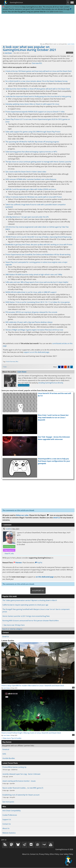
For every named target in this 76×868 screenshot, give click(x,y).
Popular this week (10, 596)
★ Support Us (38, 591)
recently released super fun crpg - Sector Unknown (21, 774)
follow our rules (22, 515)
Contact (6, 632)
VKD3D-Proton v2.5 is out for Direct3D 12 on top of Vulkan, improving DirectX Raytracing (38, 237)
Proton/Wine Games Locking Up (14, 767)
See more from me (24, 385)
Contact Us (7, 824)
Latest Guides (8, 641)
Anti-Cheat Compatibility (12, 811)
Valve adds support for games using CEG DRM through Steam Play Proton (33, 132)
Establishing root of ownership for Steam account (21, 795)
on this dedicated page (45, 577)
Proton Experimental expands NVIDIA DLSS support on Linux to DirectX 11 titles (35, 112)
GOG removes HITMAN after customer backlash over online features (31, 179)
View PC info (9, 554)
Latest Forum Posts (10, 763)
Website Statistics (9, 833)
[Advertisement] (38, 28)
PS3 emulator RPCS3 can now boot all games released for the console (31, 312)
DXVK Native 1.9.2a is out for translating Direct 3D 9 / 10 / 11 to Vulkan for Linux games (38, 302)
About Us (6, 828)
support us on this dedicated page (36, 352)
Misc (17, 362)
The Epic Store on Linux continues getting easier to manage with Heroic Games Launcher (39, 162)
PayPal (39, 563)
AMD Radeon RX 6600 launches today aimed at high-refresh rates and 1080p (34, 275)
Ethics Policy (54, 854)
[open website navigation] (72, 2)
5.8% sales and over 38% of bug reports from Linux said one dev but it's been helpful (37, 282)
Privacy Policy (44, 854)
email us (57, 518)
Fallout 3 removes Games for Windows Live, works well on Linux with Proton (34, 197)
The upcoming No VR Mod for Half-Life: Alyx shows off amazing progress (32, 142)
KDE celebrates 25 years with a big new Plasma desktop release (29, 322)
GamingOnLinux (16, 2)
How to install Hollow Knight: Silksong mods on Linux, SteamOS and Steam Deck (38, 732)
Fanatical (6, 749)
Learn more (71, 44)
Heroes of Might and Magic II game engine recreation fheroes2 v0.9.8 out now (34, 330)
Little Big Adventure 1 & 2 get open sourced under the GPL (27, 217)
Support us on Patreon (11, 7)
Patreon (18, 563)
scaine (8, 529)
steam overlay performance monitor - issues (19, 781)
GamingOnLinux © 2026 (64, 849)
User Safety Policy (66, 854)
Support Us (7, 819)
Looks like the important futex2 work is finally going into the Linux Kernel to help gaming (38, 96)
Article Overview (11, 362)
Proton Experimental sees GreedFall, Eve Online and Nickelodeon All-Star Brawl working (38, 255)
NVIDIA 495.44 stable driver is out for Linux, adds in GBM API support (31, 292)
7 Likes (5, 367)
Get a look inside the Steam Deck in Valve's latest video (26, 172)
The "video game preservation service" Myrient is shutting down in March (30, 600)
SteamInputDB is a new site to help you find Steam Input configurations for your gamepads (54, 461)
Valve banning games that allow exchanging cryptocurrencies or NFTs (31, 152)
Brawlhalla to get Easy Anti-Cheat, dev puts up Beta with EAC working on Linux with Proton (39, 245)
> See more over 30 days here (14, 625)
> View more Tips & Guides (11, 738)
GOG (48, 12)
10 (73, 688)
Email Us (6, 637)
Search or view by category (12, 629)
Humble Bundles (9, 758)
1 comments (70, 53)
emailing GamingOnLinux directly (51, 383)
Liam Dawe (8, 53)
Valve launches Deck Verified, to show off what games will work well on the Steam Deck (38, 89)
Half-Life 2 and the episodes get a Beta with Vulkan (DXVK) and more (31, 189)
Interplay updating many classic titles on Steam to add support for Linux (32, 104)
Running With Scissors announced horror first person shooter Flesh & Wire (31, 621)
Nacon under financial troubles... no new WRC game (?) (23, 788)
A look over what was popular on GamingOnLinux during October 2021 (30, 48)
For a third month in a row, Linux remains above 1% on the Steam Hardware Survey (36, 81)
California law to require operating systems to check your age (25, 605)
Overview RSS (37, 63)
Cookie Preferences (10, 815)
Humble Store (58, 12)
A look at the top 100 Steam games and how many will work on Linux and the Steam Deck (38, 71)
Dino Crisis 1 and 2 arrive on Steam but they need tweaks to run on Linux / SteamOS (53, 418)
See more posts (8, 802)
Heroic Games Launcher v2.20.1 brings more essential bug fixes (26, 616)
